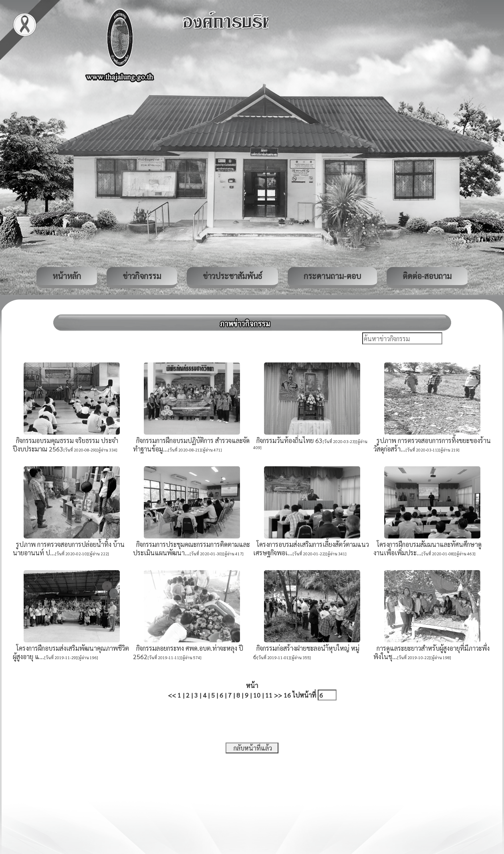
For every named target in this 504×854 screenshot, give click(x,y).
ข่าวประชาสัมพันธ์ (232, 276)
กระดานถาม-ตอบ (332, 276)
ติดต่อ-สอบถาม (427, 276)
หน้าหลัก (67, 276)
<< (172, 695)
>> (278, 695)
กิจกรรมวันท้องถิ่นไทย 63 (288, 440)
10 (257, 695)
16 (287, 695)
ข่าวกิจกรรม (142, 276)
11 (269, 695)
